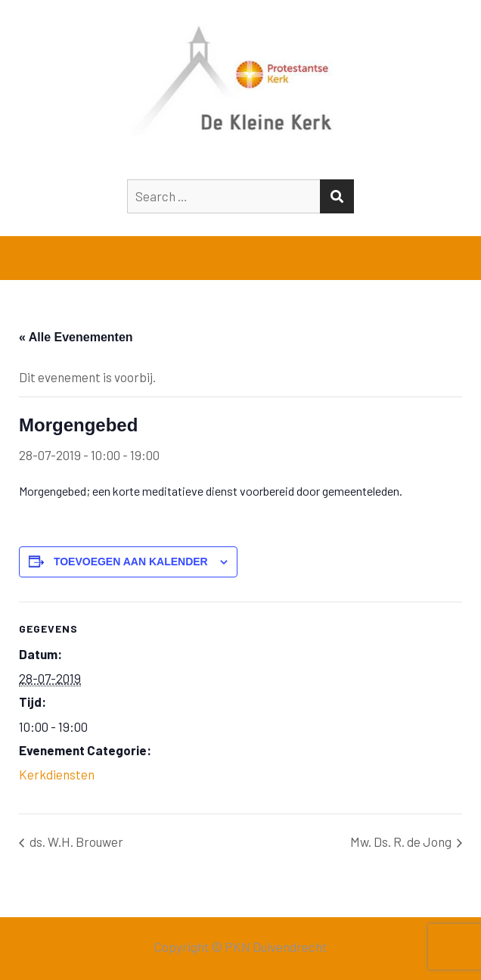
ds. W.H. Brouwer (75, 842)
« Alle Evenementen (76, 337)
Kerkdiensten (57, 774)
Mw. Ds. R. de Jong (402, 842)
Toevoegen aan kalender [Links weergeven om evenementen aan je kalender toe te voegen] (131, 562)
